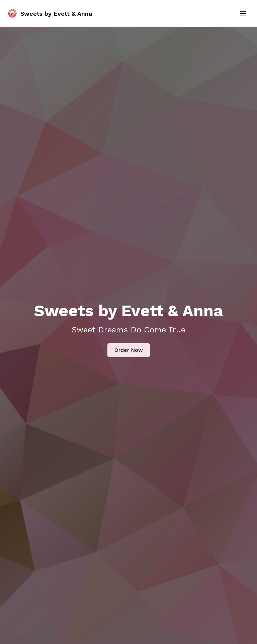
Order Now (129, 350)
